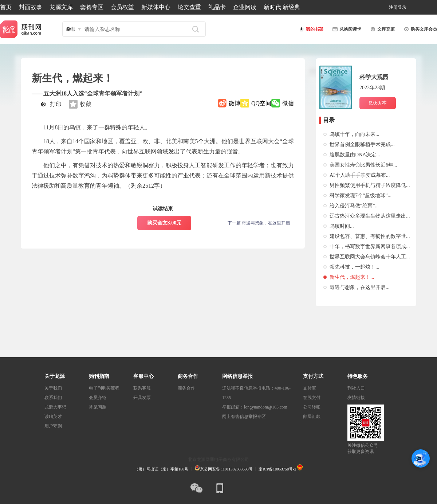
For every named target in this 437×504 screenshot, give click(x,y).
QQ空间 (261, 103)
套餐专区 (92, 7)
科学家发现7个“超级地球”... (361, 196)
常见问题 (98, 407)
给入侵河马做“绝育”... (354, 206)
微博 (235, 103)
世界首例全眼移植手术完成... (362, 144)
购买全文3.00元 (164, 223)
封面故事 (31, 7)
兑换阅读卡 (346, 29)
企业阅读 (245, 7)
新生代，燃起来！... (352, 277)
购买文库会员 (420, 29)
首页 (6, 7)
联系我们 (53, 398)
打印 (56, 104)
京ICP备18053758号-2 (277, 469)
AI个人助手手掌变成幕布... (360, 175)
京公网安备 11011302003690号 (224, 469)
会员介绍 (98, 398)
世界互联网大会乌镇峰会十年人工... (370, 257)
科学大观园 (374, 77)
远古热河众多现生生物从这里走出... (370, 216)
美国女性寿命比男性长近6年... (363, 165)
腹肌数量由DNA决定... (355, 155)
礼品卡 (217, 7)
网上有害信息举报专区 (244, 417)
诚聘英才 (53, 417)
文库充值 (382, 29)
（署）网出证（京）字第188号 (162, 469)
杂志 (71, 29)
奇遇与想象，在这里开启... (360, 287)
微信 (288, 103)
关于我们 (53, 388)
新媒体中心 (156, 7)
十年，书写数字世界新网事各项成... (370, 247)
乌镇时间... (342, 226)
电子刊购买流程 (104, 388)
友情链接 (356, 398)
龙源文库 (61, 7)
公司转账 (312, 407)
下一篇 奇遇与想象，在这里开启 (259, 223)
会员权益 (122, 7)
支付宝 (310, 388)
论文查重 (189, 7)
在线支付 (312, 398)
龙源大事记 (55, 407)
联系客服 (142, 388)
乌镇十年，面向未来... (355, 134)
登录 (402, 7)
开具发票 (142, 398)
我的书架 (310, 29)
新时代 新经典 (282, 7)
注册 (393, 7)
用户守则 (53, 426)
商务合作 (186, 388)
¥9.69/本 (377, 103)
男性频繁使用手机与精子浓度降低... (370, 185)
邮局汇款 (312, 417)
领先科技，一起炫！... (355, 267)
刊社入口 (356, 388)
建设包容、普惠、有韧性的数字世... (370, 236)
